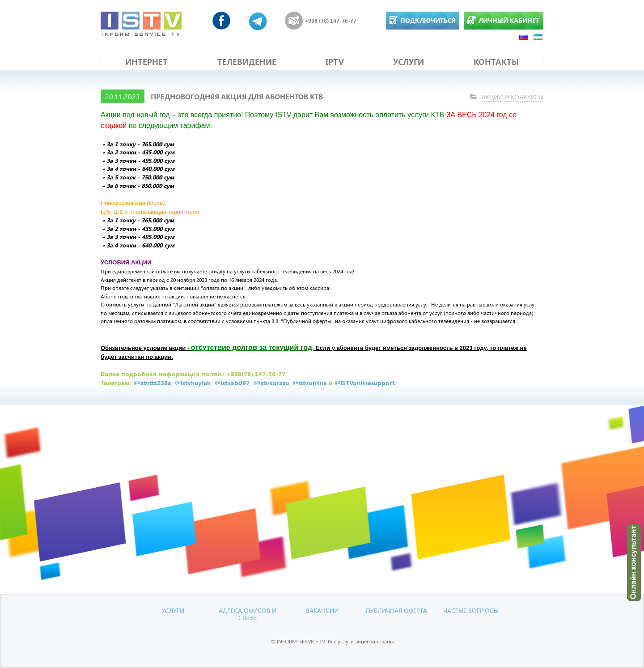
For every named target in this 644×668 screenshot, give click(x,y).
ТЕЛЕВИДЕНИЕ (247, 62)
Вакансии (322, 611)
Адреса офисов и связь (248, 614)
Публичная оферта (396, 611)
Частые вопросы (471, 611)
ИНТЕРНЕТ (146, 62)
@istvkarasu (271, 383)
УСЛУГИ (409, 62)
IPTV (335, 62)
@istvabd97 (232, 383)
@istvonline (310, 383)
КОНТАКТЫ (496, 62)
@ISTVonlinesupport (364, 383)
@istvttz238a (152, 383)
